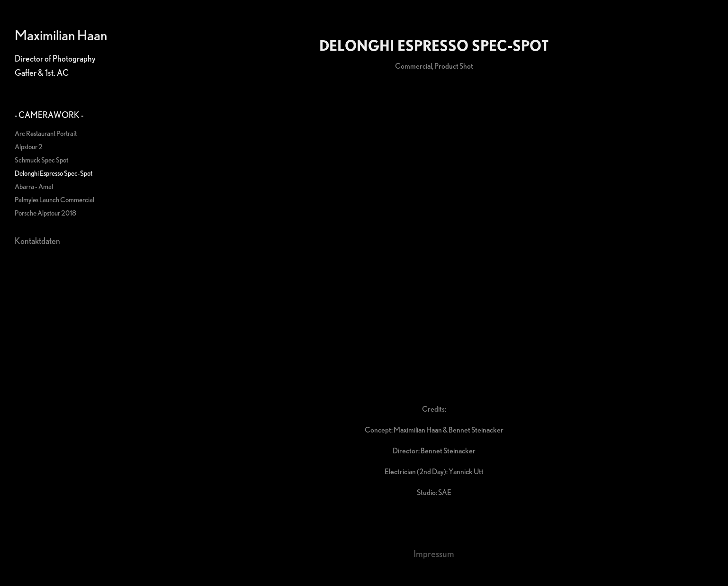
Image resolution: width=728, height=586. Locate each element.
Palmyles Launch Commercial (54, 200)
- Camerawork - (49, 115)
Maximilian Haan (61, 35)
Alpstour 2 (29, 147)
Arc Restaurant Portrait (46, 133)
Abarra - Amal (34, 186)
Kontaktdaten (37, 241)
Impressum (434, 554)
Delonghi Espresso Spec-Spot (54, 173)
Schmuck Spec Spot (41, 160)
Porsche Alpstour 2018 (45, 213)
